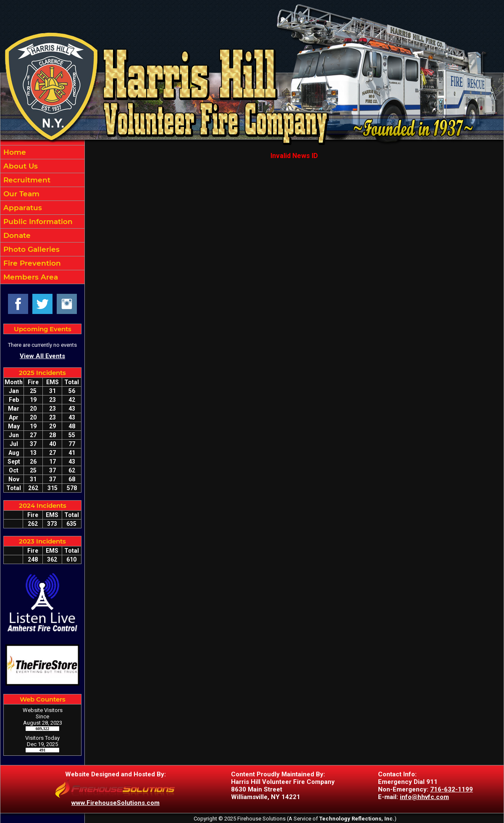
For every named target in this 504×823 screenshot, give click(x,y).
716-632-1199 (451, 789)
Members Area (30, 277)
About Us (20, 166)
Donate (16, 235)
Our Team (20, 194)
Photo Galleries (30, 249)
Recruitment (26, 180)
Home (14, 152)
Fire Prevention (31, 263)
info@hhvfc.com (424, 797)
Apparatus (22, 208)
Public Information (37, 222)
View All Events (42, 356)
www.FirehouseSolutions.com (115, 803)
